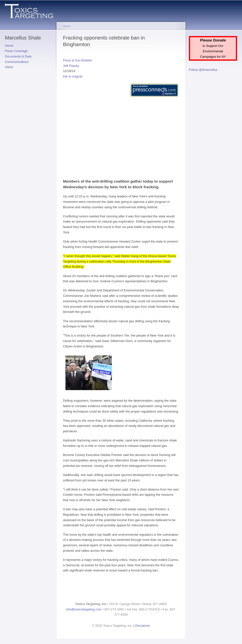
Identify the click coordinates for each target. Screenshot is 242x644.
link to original (73, 76)
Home (9, 46)
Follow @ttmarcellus (203, 70)
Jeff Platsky (71, 66)
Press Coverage (16, 51)
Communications (17, 62)
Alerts (9, 67)
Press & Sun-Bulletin (77, 60)
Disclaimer (143, 626)
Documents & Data (18, 56)
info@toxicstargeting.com (84, 609)
